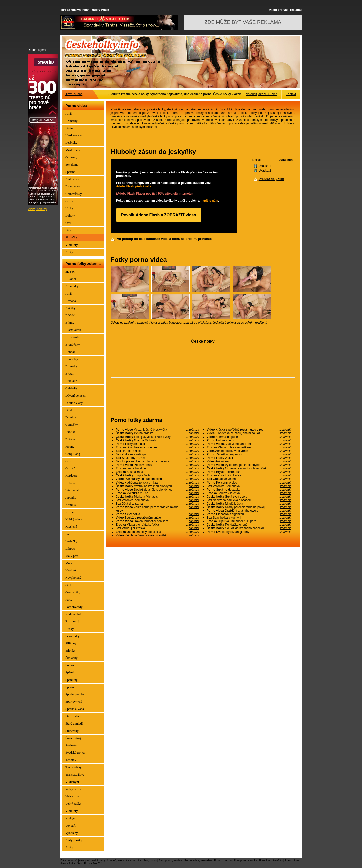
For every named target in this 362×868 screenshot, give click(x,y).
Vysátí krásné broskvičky (157, 430)
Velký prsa (72, 796)
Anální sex (249, 461)
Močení (70, 563)
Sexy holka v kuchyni (249, 518)
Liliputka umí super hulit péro (249, 521)
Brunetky (71, 121)
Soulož (70, 665)
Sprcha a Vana (75, 709)
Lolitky (70, 215)
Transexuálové (75, 774)
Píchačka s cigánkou (249, 514)
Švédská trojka (75, 753)
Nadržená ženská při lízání (157, 483)
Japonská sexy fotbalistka (157, 532)
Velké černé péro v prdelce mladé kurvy (157, 509)
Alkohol (71, 279)
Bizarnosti (72, 337)
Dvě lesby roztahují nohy (249, 532)
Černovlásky (74, 194)
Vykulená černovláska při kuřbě (157, 535)
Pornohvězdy (74, 607)
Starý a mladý (74, 723)
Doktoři (70, 410)
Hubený (71, 483)
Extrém (70, 439)
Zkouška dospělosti (249, 454)
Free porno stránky (245, 860)
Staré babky (73, 716)
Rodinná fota (74, 614)
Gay (68, 461)
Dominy (71, 417)
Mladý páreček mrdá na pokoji (249, 507)
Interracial (72, 490)
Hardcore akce (157, 451)
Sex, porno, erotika (170, 860)
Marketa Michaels (157, 497)
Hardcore (71, 476)
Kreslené (71, 527)
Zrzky (69, 252)
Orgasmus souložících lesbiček (249, 468)
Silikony (71, 643)
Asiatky (70, 308)
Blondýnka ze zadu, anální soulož (249, 433)
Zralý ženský (74, 840)
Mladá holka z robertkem (249, 447)
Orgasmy (71, 157)
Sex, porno (150, 860)
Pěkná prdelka (157, 433)
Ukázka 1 (265, 166)
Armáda (71, 301)
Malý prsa (72, 556)
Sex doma (72, 164)
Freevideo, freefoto (271, 860)
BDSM (70, 315)
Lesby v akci (249, 458)
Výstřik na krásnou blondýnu (157, 486)
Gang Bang (73, 454)
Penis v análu (157, 465)
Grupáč (70, 201)
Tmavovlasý (73, 767)
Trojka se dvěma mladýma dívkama (157, 461)
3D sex (70, 272)
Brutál (70, 374)
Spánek (70, 672)
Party (69, 599)
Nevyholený (73, 578)
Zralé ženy (72, 179)
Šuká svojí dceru (249, 497)
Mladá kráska (249, 504)
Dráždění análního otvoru (249, 511)
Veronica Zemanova (157, 500)
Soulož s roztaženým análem (157, 518)
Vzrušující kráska (157, 528)
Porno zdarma (223, 860)
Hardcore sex (74, 135)
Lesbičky (71, 143)
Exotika (70, 432)
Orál (68, 223)
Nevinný (71, 570)
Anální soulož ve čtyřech (249, 451)
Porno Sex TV (93, 863)
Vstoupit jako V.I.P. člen (262, 94)
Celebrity (71, 388)
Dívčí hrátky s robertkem (157, 447)
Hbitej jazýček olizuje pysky (157, 437)
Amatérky (72, 286)
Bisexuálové (73, 330)
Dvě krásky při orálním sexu (157, 479)
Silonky (70, 650)
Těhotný (71, 760)
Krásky (70, 512)
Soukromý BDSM (157, 458)
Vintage (70, 818)
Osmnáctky (73, 592)
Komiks (71, 505)
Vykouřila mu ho (157, 493)
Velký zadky (74, 804)
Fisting (70, 128)
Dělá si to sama (157, 504)
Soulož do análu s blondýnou (157, 490)
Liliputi (70, 548)
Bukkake (71, 381)
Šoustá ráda (157, 472)
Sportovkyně (74, 702)
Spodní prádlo (75, 694)
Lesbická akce (157, 468)
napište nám (209, 201)
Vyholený (72, 833)
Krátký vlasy (74, 519)
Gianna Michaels (157, 440)
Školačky (71, 237)
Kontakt (291, 94)
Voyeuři (71, 825)
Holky (70, 208)
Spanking (72, 680)
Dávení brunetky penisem (157, 521)
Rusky (70, 629)
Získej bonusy (37, 209)
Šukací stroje (74, 738)
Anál (69, 113)
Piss (68, 230)
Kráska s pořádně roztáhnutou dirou (249, 430)
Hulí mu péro (249, 440)
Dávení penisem (76, 395)
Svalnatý (71, 745)
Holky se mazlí (157, 444)
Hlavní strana (74, 94)
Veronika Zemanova (249, 486)
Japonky (71, 497)
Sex (80, 863)
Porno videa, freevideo (198, 860)
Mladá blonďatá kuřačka (157, 525)
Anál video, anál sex (249, 444)
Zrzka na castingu (157, 454)
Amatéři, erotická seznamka (124, 860)
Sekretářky (72, 636)
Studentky (72, 731)
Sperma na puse (249, 437)
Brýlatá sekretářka (249, 472)
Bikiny (70, 323)
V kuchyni (72, 782)
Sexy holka (157, 514)
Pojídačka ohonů (249, 525)
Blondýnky (73, 186)
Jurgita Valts (157, 475)
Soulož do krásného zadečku (249, 528)
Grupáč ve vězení (249, 479)
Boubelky (72, 359)
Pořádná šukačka (249, 475)
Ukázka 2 (265, 171)
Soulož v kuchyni (249, 493)
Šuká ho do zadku (249, 490)
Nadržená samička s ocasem (249, 500)
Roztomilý (72, 621)
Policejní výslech (249, 483)
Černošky (72, 425)
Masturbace (73, 150)
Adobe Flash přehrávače (134, 186)
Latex (69, 534)
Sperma (70, 172)
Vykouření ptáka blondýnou (249, 465)
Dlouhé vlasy (74, 403)
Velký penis (73, 789)
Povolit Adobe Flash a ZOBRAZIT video (159, 215)
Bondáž (70, 352)
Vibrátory (72, 245)
